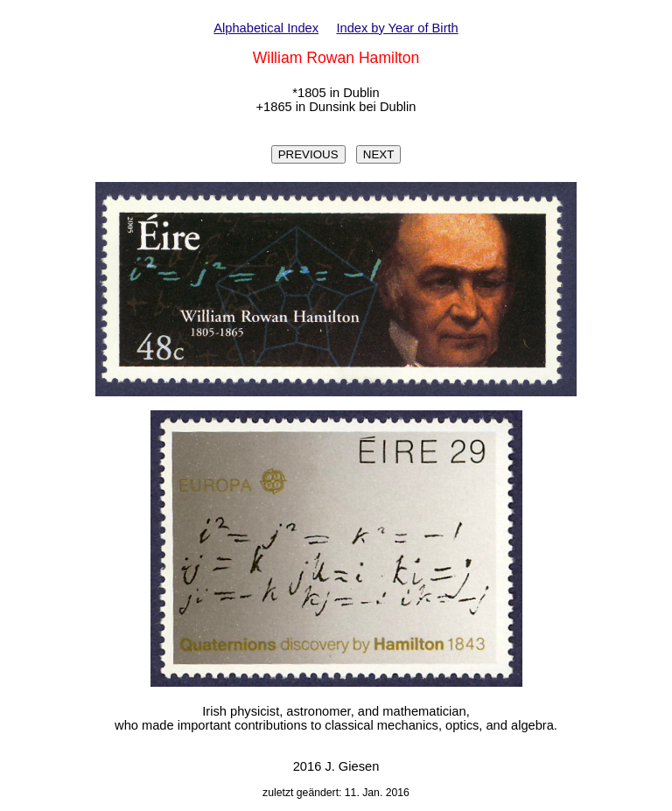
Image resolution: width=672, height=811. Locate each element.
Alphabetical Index (266, 28)
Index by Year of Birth (397, 28)
